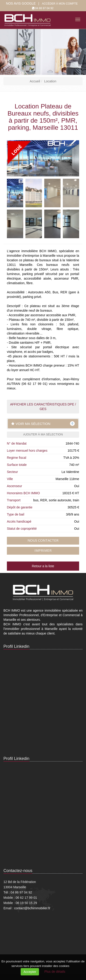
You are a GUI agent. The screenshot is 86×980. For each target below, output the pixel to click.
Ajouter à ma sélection (43, 434)
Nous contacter (43, 540)
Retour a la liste (43, 566)
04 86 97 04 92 (44, 8)
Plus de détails (55, 972)
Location (50, 81)
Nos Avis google (21, 3)
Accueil (35, 81)
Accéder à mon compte (60, 4)
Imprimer (43, 550)
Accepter (30, 972)
